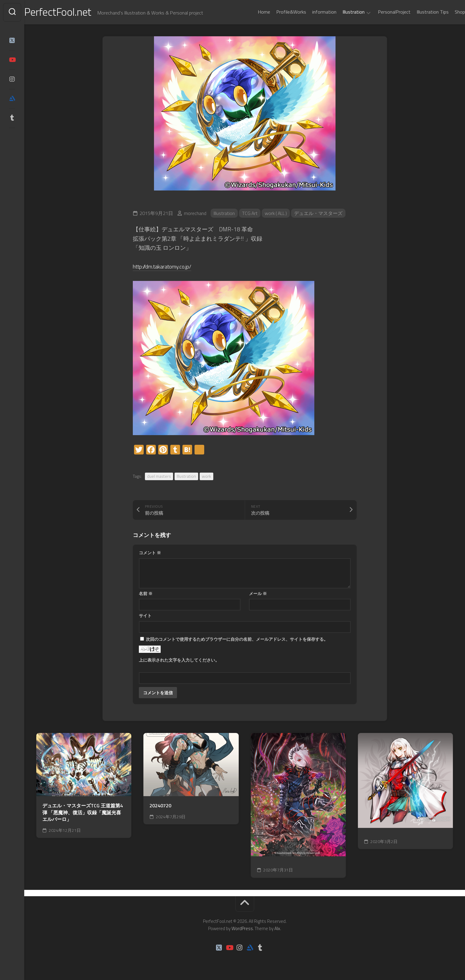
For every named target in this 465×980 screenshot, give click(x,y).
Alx (277, 929)
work (206, 477)
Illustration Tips (421, 12)
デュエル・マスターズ (320, 214)
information (312, 12)
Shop (448, 12)
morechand (195, 214)
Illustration (341, 12)
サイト (145, 616)
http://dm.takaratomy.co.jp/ (166, 267)
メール (258, 594)
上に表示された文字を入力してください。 (179, 661)
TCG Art (250, 214)
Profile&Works (279, 12)
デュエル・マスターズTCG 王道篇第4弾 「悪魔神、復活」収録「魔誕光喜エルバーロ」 (83, 813)
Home (252, 12)
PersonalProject (382, 12)
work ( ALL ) (277, 214)
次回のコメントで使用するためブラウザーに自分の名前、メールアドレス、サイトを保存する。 (237, 640)
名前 (146, 594)
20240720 (160, 807)
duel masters (159, 477)
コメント (150, 553)
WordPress (242, 929)
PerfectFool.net (70, 12)
